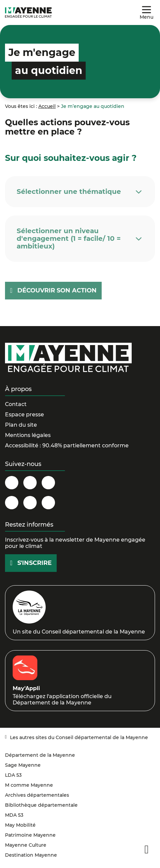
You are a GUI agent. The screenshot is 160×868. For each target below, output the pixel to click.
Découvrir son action (57, 290)
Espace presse (24, 415)
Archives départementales (37, 795)
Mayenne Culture (26, 845)
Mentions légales (28, 435)
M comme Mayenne (29, 785)
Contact (16, 404)
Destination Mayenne (31, 855)
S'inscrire (34, 563)
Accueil (47, 106)
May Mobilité (20, 825)
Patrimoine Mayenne (30, 835)
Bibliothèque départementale (41, 805)
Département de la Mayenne (40, 755)
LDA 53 (13, 775)
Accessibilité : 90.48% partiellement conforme (67, 445)
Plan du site (21, 425)
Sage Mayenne (23, 765)
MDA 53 (14, 815)
